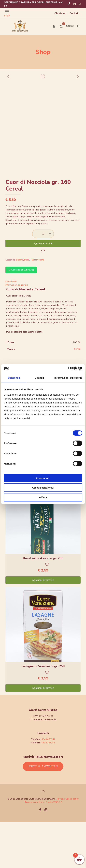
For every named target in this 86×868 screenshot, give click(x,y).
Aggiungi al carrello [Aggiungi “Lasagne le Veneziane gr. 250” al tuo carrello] (43, 734)
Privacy (60, 845)
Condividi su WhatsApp (21, 316)
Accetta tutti (43, 478)
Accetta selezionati (43, 488)
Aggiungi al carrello (43, 289)
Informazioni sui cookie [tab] (68, 378)
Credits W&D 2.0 (54, 848)
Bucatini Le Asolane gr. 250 (43, 604)
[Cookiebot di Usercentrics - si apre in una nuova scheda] (68, 369)
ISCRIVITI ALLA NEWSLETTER (43, 812)
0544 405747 (48, 785)
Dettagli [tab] (39, 378)
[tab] (43, 328)
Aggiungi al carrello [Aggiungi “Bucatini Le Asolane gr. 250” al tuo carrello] (43, 626)
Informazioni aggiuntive (17, 331)
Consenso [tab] (14, 378)
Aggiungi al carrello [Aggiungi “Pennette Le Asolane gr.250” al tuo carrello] (43, 518)
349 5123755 (48, 789)
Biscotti (20, 306)
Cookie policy (72, 845)
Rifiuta (43, 497)
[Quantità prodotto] (43, 280)
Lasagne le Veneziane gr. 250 (43, 712)
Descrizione (11, 327)
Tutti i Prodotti (37, 306)
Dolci (27, 306)
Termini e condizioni (34, 848)
